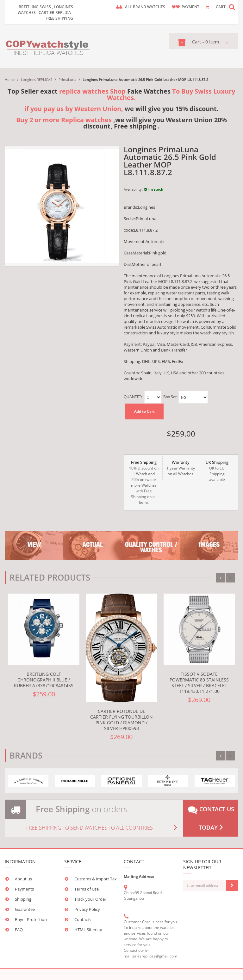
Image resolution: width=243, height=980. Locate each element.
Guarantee (25, 909)
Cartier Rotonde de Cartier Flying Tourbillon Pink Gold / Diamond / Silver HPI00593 (121, 720)
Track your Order (90, 899)
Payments (24, 889)
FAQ (19, 930)
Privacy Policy (87, 909)
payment (190, 7)
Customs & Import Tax (96, 879)
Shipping (23, 899)
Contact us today (211, 818)
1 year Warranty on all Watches (181, 468)
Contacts (83, 919)
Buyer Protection (31, 919)
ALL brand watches (145, 7)
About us (23, 879)
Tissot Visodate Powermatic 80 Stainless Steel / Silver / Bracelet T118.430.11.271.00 (199, 683)
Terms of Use (87, 889)
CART (221, 7)
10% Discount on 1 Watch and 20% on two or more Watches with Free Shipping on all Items (144, 482)
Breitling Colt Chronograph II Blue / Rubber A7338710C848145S (44, 680)
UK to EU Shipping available (217, 471)
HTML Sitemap (88, 930)
